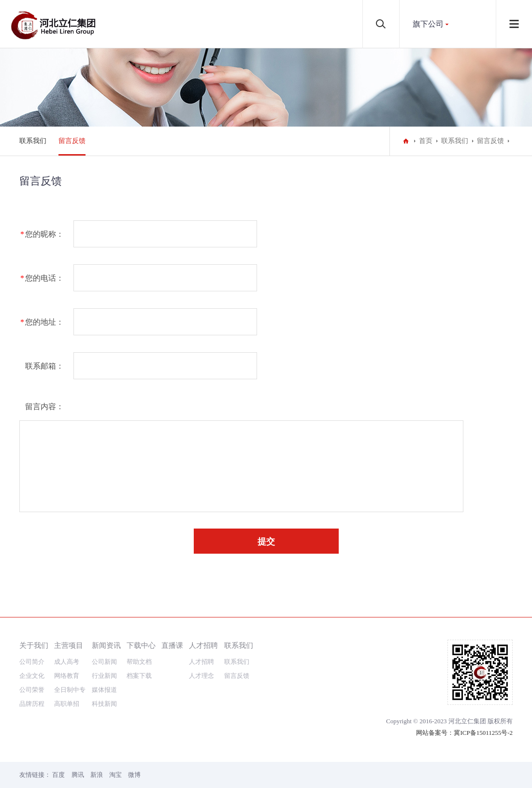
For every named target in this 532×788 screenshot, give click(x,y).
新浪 (97, 775)
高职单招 (67, 704)
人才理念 (201, 676)
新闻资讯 (106, 645)
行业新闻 (104, 676)
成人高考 (67, 662)
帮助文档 (139, 662)
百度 (58, 775)
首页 (426, 141)
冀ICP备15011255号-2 (483, 733)
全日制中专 (70, 690)
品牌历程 (32, 704)
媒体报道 (104, 690)
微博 (134, 775)
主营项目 (69, 645)
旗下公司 (428, 24)
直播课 (172, 645)
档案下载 (139, 676)
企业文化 (32, 676)
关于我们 (34, 645)
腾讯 (78, 775)
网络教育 (67, 676)
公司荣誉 (32, 690)
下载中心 (141, 645)
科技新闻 (104, 704)
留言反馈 (72, 141)
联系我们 (33, 141)
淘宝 (115, 775)
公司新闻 (104, 662)
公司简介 (32, 662)
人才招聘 (203, 645)
